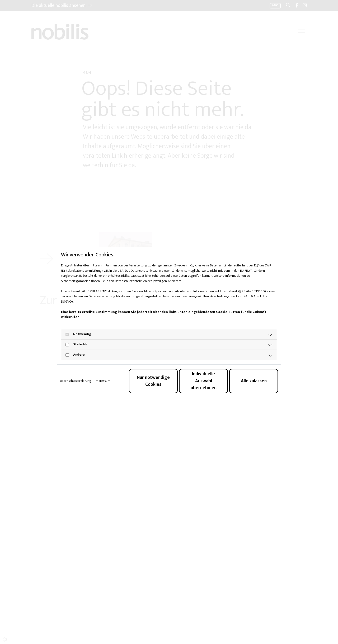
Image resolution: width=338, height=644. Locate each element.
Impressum (103, 381)
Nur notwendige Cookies (153, 381)
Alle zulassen (254, 381)
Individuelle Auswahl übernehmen (204, 381)
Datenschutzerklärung (76, 381)
